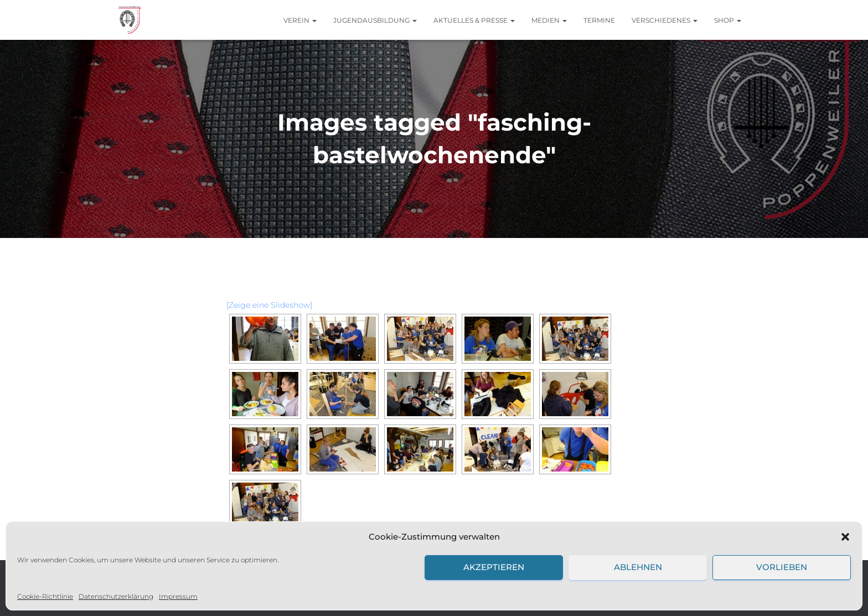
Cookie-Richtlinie (45, 596)
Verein (300, 20)
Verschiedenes (665, 20)
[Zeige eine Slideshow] (269, 305)
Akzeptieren (494, 567)
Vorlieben (782, 567)
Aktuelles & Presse (474, 20)
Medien (549, 20)
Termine (599, 20)
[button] (845, 537)
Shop (728, 20)
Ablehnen (638, 567)
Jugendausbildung (375, 20)
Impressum (178, 596)
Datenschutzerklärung (116, 596)
